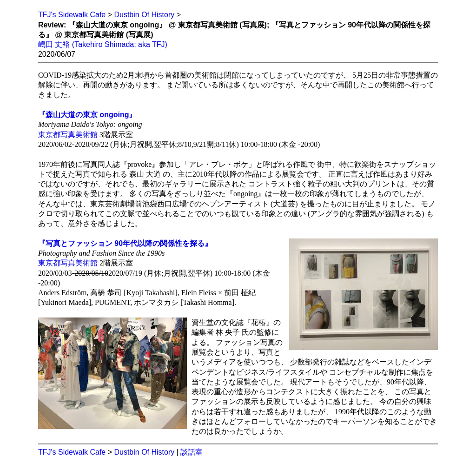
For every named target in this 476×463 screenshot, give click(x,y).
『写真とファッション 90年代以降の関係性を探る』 (125, 243)
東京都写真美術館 (68, 135)
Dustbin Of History (144, 15)
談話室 (192, 452)
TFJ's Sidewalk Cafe (72, 15)
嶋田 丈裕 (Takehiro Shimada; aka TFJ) (103, 44)
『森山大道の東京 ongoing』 (87, 115)
